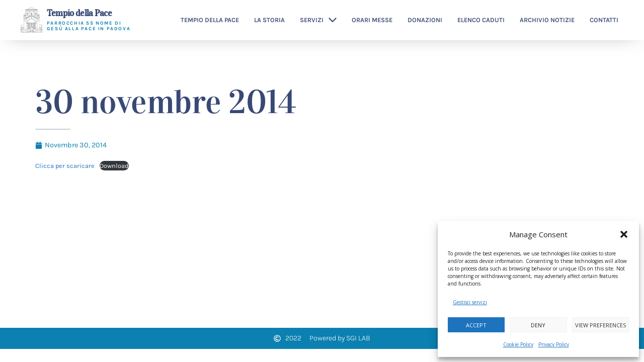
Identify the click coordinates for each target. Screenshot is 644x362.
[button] (624, 234)
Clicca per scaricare (65, 166)
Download (114, 166)
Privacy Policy (554, 344)
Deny (538, 325)
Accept (476, 325)
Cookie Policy (518, 344)
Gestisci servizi (470, 302)
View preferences (600, 325)
